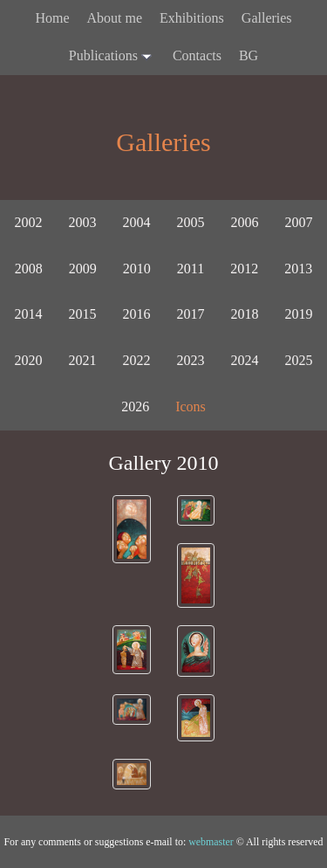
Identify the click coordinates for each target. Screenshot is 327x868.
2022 (137, 360)
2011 (191, 269)
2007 (299, 222)
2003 (83, 222)
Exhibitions (192, 18)
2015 (83, 314)
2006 (245, 222)
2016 (137, 314)
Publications (112, 57)
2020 (29, 360)
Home (52, 18)
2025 (299, 360)
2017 (191, 314)
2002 (29, 222)
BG (249, 55)
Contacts (197, 55)
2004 (137, 222)
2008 (29, 269)
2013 (298, 269)
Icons (191, 406)
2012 (244, 269)
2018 (245, 314)
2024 (245, 360)
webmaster (211, 842)
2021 (83, 360)
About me (115, 18)
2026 (135, 406)
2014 (29, 314)
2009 (83, 269)
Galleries (267, 18)
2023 (191, 360)
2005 (191, 222)
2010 (137, 269)
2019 (299, 314)
